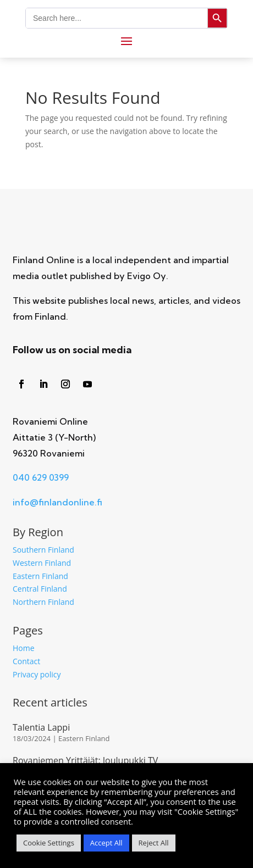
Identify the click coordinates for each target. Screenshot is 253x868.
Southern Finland (43, 550)
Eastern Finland (40, 576)
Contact (26, 661)
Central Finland (40, 589)
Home (24, 648)
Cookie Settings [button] (49, 843)
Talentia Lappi (41, 727)
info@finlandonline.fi (57, 502)
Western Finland (42, 563)
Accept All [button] (106, 843)
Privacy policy (37, 674)
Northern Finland (43, 602)
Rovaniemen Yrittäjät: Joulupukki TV (85, 760)
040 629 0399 (41, 477)
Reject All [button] (154, 843)
